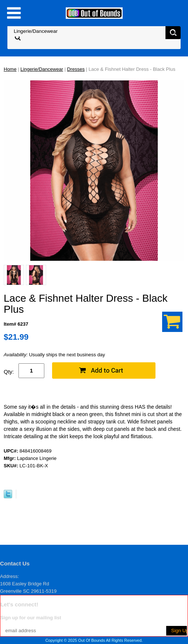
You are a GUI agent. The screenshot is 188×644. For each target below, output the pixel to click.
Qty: (9, 372)
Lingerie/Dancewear (42, 69)
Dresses (76, 69)
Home (10, 69)
